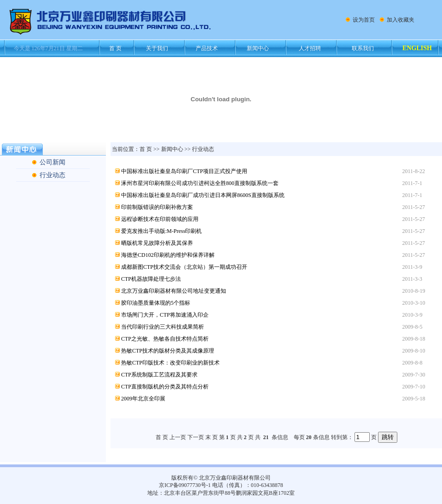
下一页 (196, 437)
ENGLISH (417, 48)
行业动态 (52, 175)
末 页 (212, 437)
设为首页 (364, 20)
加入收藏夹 (401, 20)
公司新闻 (52, 162)
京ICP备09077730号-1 (185, 485)
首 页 (146, 149)
